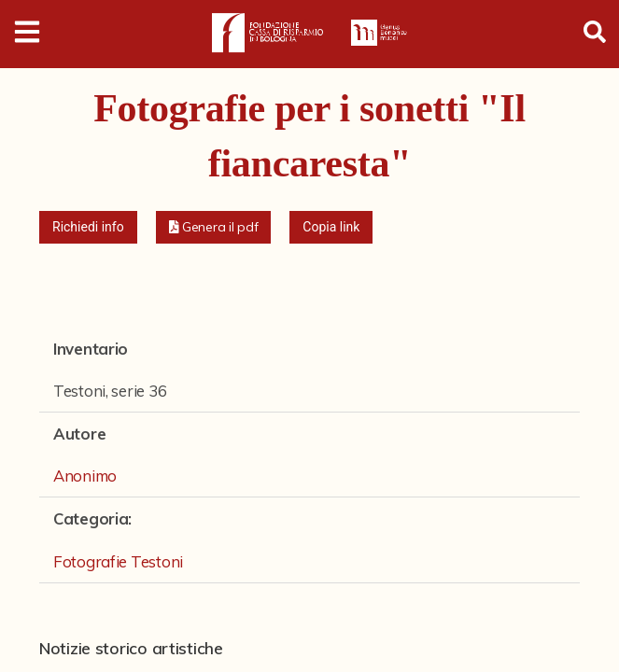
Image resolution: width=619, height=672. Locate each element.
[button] (214, 227)
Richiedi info (88, 227)
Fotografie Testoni (118, 561)
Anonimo (85, 476)
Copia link (331, 227)
